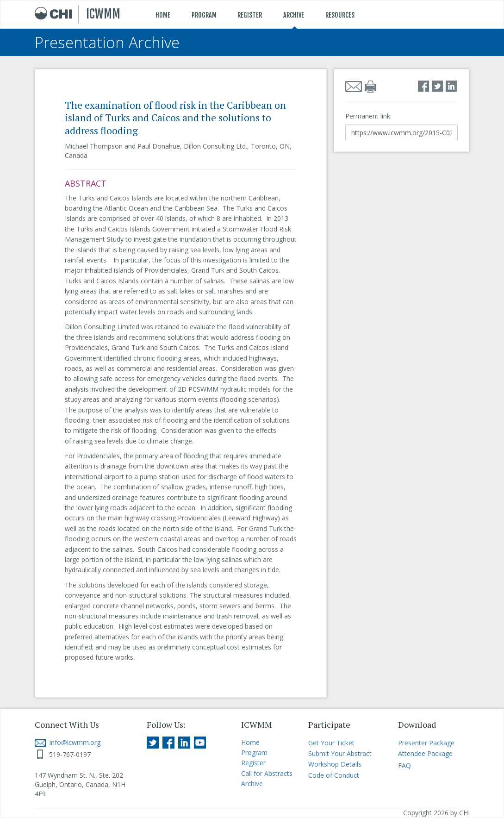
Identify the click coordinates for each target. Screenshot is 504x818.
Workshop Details (335, 764)
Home (250, 742)
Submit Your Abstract (340, 753)
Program (254, 752)
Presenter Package (426, 743)
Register (253, 763)
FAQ (404, 765)
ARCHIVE (294, 15)
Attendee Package (425, 753)
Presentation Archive (107, 42)
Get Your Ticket (331, 743)
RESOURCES (340, 15)
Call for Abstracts (267, 773)
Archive (252, 784)
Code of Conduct (334, 775)
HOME (163, 15)
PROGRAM (204, 15)
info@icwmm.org (68, 742)
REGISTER (250, 15)
